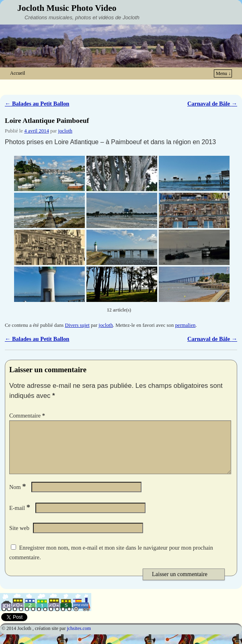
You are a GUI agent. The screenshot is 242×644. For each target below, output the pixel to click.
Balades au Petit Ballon (37, 104)
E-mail (21, 518)
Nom (18, 497)
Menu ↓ (223, 73)
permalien (185, 325)
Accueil (17, 73)
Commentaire (28, 416)
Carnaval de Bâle (212, 104)
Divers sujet (77, 325)
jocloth (65, 131)
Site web (19, 538)
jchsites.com (79, 638)
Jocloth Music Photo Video (67, 8)
